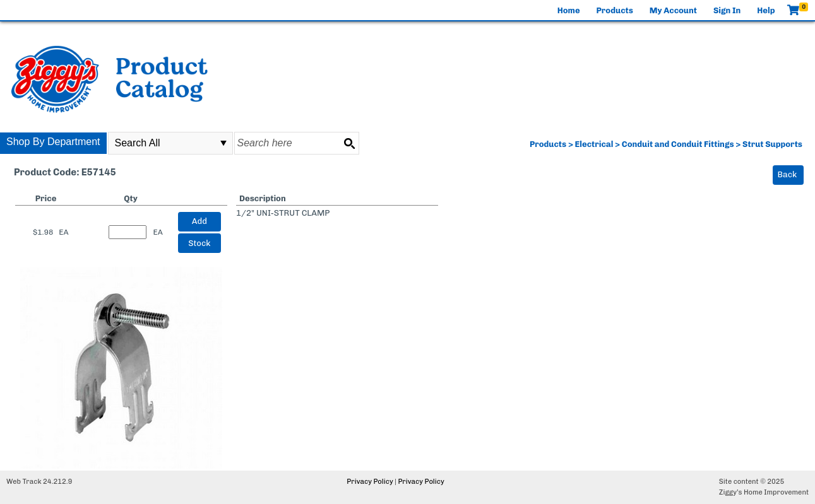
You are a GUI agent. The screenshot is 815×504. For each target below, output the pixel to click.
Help (766, 10)
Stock (199, 243)
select (223, 143)
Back (788, 174)
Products (615, 10)
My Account (673, 10)
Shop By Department (53, 142)
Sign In (727, 10)
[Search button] (349, 143)
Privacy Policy (370, 482)
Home (569, 10)
